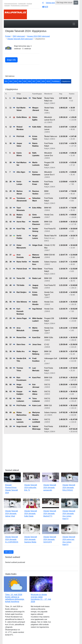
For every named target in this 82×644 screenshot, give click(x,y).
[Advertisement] (60, 58)
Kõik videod (9, 552)
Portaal (8, 36)
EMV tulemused (19, 36)
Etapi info (11, 60)
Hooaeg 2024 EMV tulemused (38, 36)
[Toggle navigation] (74, 24)
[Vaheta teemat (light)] (50, 3)
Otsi (76, 3)
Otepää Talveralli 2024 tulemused (20, 39)
